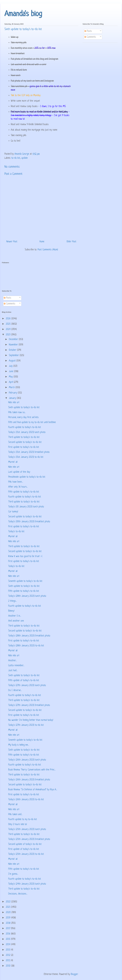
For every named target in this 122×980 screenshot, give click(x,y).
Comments (90, 37)
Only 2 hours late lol (18, 824)
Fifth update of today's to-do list (24, 681)
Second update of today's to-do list (25, 844)
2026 (9, 319)
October (13, 350)
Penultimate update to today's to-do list (27, 477)
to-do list (16, 158)
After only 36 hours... (18, 487)
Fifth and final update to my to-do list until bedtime (32, 422)
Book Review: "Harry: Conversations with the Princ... (32, 770)
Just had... (13, 671)
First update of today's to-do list (24, 849)
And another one (16, 621)
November (14, 345)
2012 (8, 955)
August (13, 361)
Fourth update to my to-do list (23, 819)
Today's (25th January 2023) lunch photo (27, 829)
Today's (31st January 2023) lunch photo (27, 432)
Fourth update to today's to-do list (25, 427)
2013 (8, 950)
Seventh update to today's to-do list (25, 581)
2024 (9, 329)
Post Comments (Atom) (48, 250)
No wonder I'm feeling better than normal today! (31, 720)
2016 (8, 934)
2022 (9, 902)
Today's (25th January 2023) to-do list (26, 854)
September (14, 355)
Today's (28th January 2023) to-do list (26, 646)
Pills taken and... (15, 815)
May (11, 377)
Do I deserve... (15, 690)
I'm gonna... (13, 874)
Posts (88, 31)
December (14, 339)
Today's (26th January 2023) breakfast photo (29, 780)
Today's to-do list (16, 532)
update (25, 158)
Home (42, 242)
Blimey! (11, 611)
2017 (8, 929)
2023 (9, 335)
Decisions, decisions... (18, 894)
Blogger (74, 974)
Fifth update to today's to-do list (24, 492)
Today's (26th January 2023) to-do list (26, 800)
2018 (9, 923)
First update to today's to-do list (24, 447)
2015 (8, 939)
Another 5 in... (15, 616)
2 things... (13, 601)
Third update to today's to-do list (24, 437)
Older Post (71, 242)
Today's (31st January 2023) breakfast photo (29, 452)
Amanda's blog (23, 14)
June (11, 372)
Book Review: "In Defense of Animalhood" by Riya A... (33, 790)
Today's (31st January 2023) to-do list (26, 457)
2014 (8, 945)
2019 (8, 918)
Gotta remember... (16, 666)
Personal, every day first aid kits (23, 417)
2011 (8, 961)
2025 (9, 324)
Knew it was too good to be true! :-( (25, 556)
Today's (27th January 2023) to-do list (26, 725)
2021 (8, 907)
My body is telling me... (19, 745)
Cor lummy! (13, 512)
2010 (9, 966)
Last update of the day (19, 472)
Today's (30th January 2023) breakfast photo (29, 522)
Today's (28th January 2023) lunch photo (27, 596)
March (12, 388)
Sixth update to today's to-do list (24, 408)
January (13, 398)
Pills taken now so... (17, 413)
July (11, 366)
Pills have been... (16, 482)
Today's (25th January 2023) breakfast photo (29, 839)
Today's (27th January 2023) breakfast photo (29, 705)
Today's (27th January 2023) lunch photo (27, 685)
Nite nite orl (14, 403)
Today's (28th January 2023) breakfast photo (29, 636)
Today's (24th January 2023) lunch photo (27, 884)
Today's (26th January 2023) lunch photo (27, 760)
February (13, 393)
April (11, 382)
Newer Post (12, 242)
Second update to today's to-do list (25, 442)
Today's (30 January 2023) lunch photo (26, 507)
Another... (13, 661)
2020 (9, 912)
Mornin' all (13, 462)
